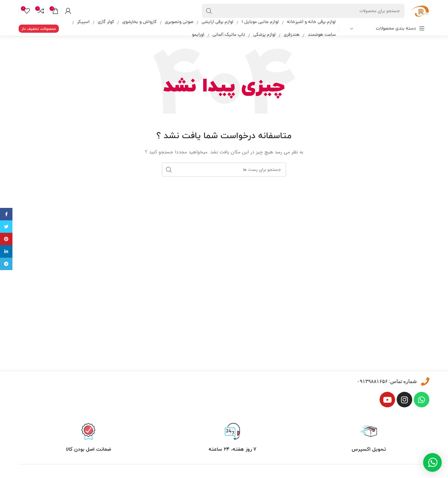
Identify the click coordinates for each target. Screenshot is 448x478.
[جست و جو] (303, 11)
